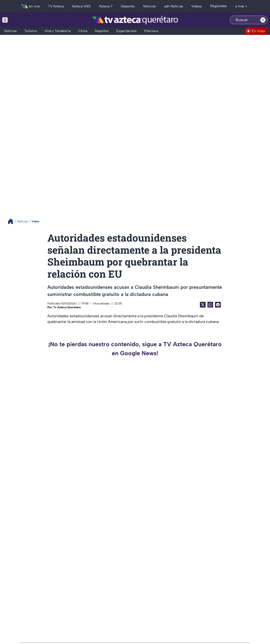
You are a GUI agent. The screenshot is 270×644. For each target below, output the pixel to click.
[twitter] (7, 609)
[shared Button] (210, 305)
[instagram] (15, 609)
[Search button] (263, 20)
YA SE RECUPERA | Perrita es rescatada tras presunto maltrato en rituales (227, 444)
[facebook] (31, 609)
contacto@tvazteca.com (233, 603)
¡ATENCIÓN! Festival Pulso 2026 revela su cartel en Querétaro (92, 495)
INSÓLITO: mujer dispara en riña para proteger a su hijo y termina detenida (91, 392)
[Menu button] (21, 20)
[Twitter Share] (203, 305)
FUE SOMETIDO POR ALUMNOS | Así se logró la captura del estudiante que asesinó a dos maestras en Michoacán (92, 444)
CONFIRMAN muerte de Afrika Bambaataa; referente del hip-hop (87, 546)
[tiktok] (23, 609)
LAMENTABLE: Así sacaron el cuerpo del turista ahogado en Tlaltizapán (225, 392)
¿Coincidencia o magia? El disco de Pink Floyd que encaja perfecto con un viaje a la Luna (228, 546)
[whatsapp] (38, 608)
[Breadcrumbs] (12, 221)
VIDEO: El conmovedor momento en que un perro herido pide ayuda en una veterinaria (228, 495)
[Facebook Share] (218, 305)
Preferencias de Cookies (180, 622)
